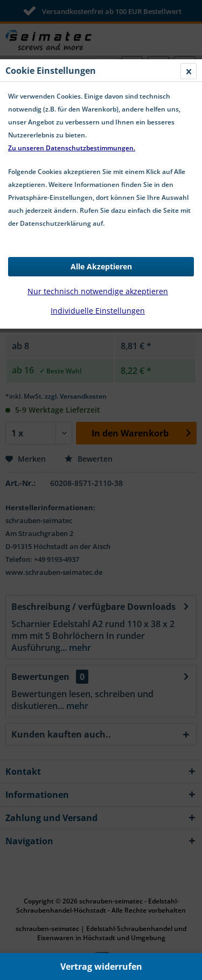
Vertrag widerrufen (101, 967)
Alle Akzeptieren (101, 266)
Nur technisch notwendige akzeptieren (98, 291)
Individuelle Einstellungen (98, 311)
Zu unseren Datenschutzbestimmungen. (72, 148)
